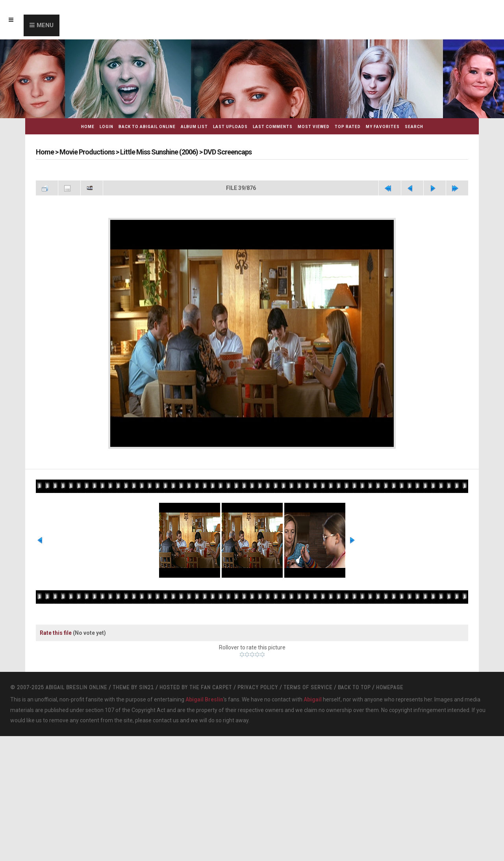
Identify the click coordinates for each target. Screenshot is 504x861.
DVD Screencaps (228, 152)
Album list (194, 127)
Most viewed (314, 127)
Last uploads (230, 127)
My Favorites (383, 127)
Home (88, 127)
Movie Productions (87, 152)
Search (414, 127)
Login (107, 127)
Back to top (354, 687)
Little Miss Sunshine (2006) (159, 152)
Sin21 (146, 687)
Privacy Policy (258, 687)
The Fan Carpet (211, 687)
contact (162, 720)
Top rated (348, 127)
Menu (45, 25)
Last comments (273, 127)
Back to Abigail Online (147, 127)
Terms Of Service (308, 687)
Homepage (390, 687)
